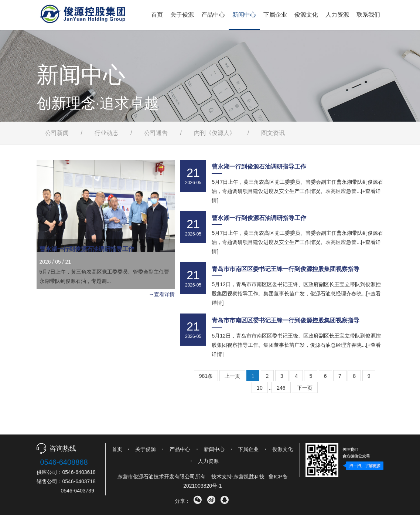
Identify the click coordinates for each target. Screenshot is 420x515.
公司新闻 (57, 133)
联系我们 (368, 15)
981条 (206, 376)
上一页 (232, 376)
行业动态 (106, 133)
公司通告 (156, 133)
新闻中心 (244, 15)
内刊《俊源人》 (215, 133)
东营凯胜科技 (249, 477)
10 (260, 388)
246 (281, 388)
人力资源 (337, 15)
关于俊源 (182, 15)
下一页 (305, 388)
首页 (157, 15)
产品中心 (213, 15)
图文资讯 (273, 133)
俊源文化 (306, 15)
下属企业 (275, 15)
